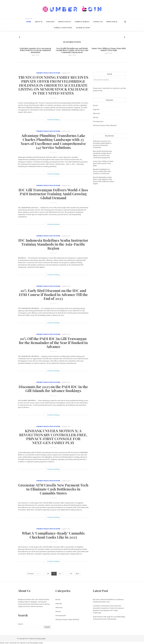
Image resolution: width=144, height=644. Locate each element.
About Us (39, 22)
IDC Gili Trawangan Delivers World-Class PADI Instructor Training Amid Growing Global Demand (53, 194)
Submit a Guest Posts (63, 28)
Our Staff (50, 22)
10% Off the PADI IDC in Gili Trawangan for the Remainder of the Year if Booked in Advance (53, 342)
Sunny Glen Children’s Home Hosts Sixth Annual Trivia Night (109, 49)
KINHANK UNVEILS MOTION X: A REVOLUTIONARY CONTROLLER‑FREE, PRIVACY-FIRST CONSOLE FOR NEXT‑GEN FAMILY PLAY (53, 437)
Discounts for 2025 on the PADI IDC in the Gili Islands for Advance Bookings (53, 389)
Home (29, 22)
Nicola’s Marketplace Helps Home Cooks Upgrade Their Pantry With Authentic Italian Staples (103, 180)
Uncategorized (98, 121)
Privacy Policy (65, 22)
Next (77, 574)
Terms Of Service (82, 22)
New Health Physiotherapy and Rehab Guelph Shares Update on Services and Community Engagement (72, 50)
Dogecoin (96, 109)
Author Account (83, 28)
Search (20, 624)
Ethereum (96, 113)
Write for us (112, 22)
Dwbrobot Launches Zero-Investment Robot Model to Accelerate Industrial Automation (35, 50)
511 (60, 574)
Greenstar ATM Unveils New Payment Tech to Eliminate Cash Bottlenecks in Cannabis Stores (53, 489)
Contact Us (98, 22)
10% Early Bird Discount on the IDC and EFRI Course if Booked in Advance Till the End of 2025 (53, 294)
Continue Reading (53, 120)
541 (71, 574)
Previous (31, 574)
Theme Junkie (41, 639)
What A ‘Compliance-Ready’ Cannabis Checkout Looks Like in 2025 (53, 535)
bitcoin (95, 105)
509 (48, 574)
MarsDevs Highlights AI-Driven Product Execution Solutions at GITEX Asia (102, 171)
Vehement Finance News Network (48, 73)
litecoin (96, 117)
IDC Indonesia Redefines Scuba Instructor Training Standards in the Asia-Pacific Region (53, 244)
